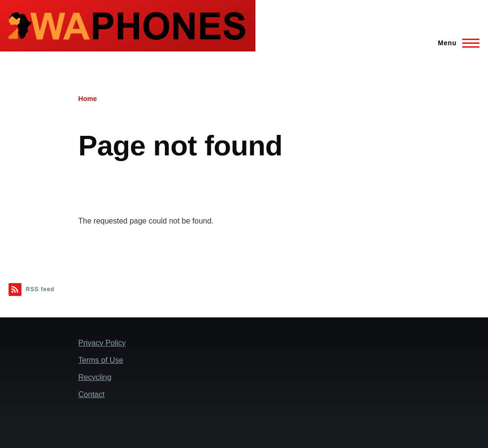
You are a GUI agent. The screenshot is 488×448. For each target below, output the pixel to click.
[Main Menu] (456, 43)
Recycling (95, 377)
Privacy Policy (102, 343)
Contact (91, 394)
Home (87, 99)
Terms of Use (101, 360)
